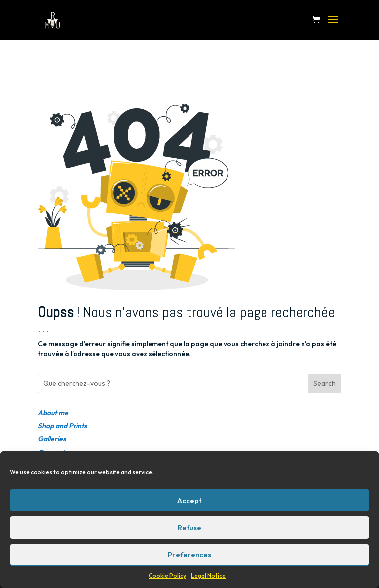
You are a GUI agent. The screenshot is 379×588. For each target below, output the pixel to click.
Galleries (52, 439)
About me (53, 413)
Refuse (189, 527)
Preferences (189, 555)
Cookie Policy (167, 575)
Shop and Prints (62, 426)
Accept (189, 500)
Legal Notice (208, 575)
